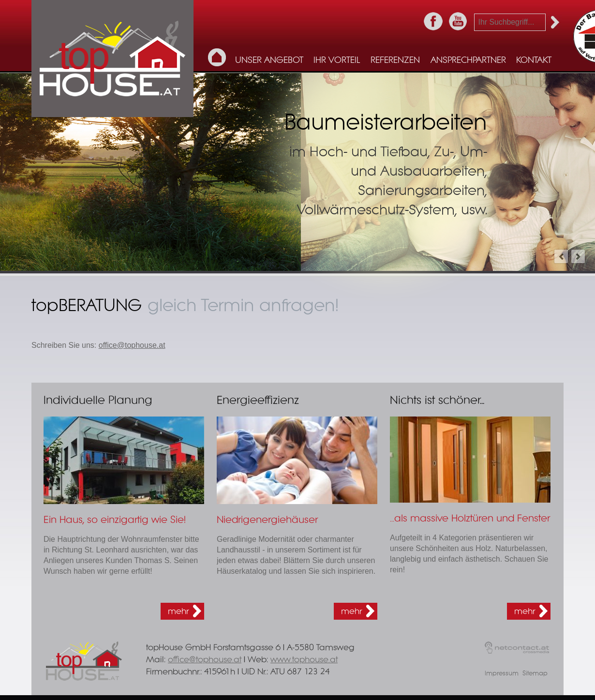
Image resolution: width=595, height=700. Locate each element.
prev (561, 256)
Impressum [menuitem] (502, 674)
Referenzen (395, 60)
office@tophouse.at (132, 345)
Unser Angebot (269, 60)
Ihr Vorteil (337, 60)
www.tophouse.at (304, 660)
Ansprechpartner (468, 60)
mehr (178, 611)
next (578, 256)
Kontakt (534, 60)
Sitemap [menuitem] (535, 674)
